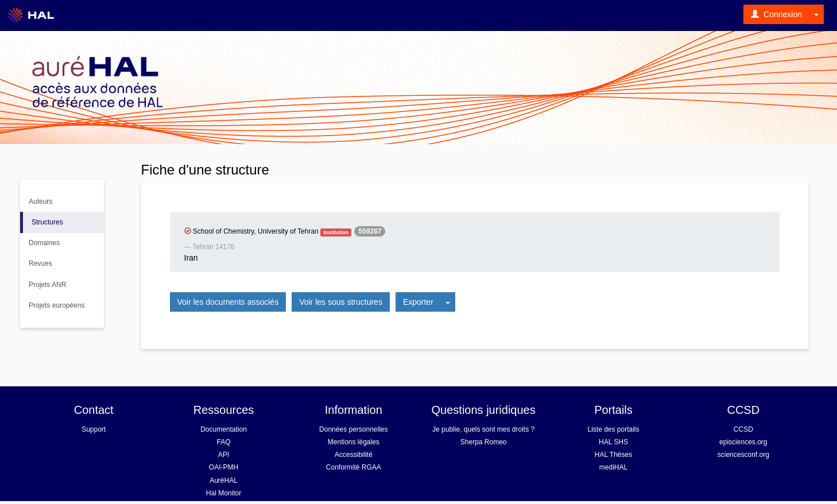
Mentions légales (354, 442)
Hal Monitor (224, 493)
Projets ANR (47, 285)
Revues (40, 263)
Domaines (44, 243)
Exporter (418, 302)
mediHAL (613, 467)
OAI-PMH (224, 467)
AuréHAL (224, 480)
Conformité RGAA (354, 467)
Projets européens (57, 305)
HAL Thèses (613, 455)
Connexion (776, 14)
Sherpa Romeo (484, 442)
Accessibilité (354, 455)
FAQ (223, 442)
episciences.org (743, 442)
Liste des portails (613, 429)
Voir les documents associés (228, 302)
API (224, 455)
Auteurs (40, 201)
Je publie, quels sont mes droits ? (483, 429)
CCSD (743, 429)
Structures (47, 222)
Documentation (224, 429)
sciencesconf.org (743, 455)
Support (94, 429)
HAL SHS (613, 442)
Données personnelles (353, 429)
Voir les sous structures (341, 302)
